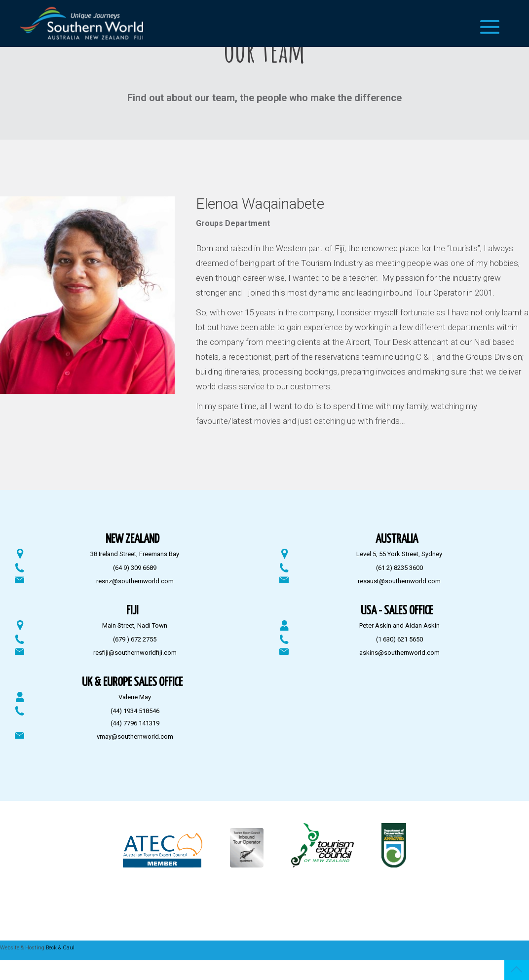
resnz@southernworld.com (135, 581)
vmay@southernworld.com (135, 736)
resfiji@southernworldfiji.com (135, 653)
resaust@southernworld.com (399, 581)
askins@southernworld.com (399, 653)
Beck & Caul (60, 948)
